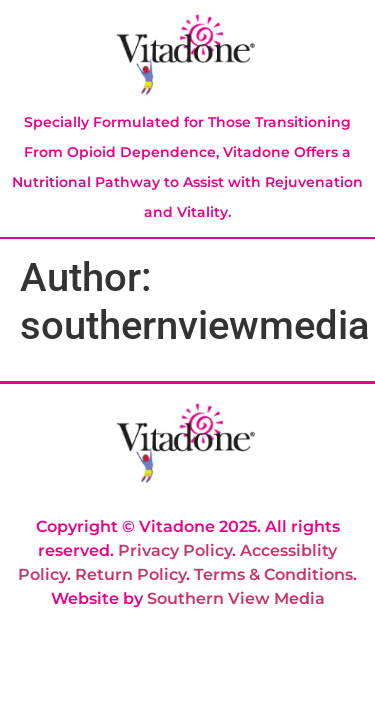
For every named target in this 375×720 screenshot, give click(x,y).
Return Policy (130, 574)
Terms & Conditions (273, 574)
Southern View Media (236, 598)
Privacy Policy (175, 550)
